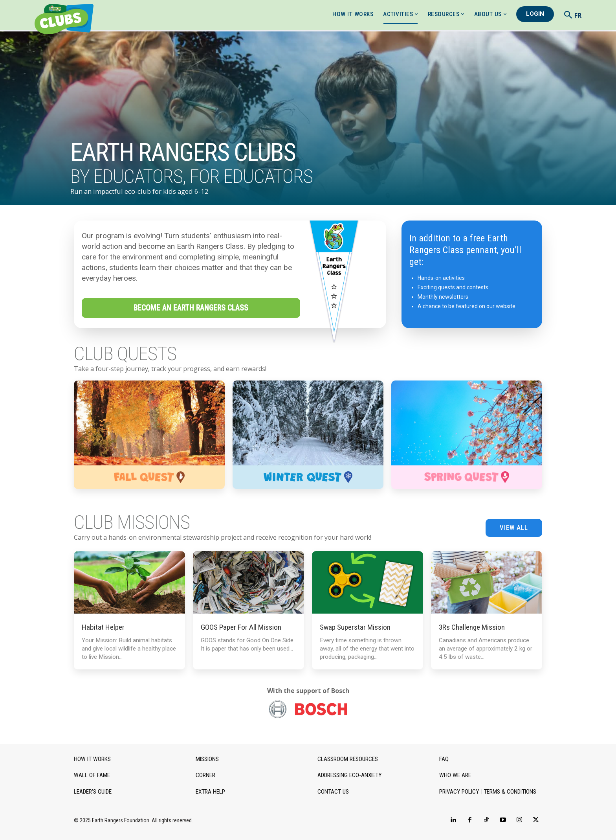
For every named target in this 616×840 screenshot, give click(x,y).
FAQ (444, 759)
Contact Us (333, 791)
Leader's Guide (93, 791)
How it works (91, 759)
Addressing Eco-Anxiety (349, 775)
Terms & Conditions (507, 791)
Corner (205, 775)
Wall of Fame (91, 775)
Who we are (454, 775)
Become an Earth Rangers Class (191, 308)
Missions (207, 759)
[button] (568, 15)
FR (578, 15)
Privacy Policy (458, 791)
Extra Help (210, 791)
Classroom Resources (347, 759)
